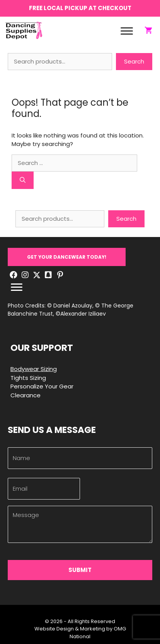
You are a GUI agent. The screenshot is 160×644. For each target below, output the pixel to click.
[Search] (23, 180)
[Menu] (17, 287)
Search (134, 61)
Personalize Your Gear (42, 386)
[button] (67, 257)
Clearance (26, 395)
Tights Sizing (28, 378)
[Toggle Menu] (127, 31)
